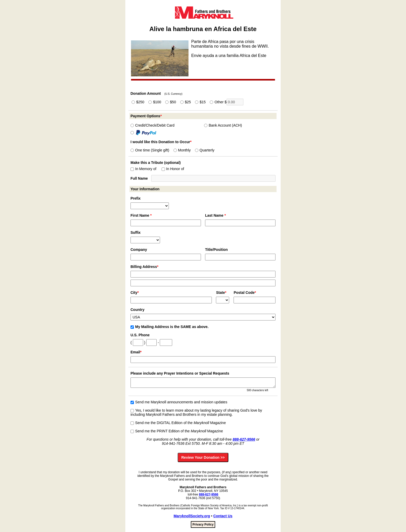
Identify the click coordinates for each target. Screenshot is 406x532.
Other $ (227, 102)
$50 (171, 102)
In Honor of (173, 169)
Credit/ (153, 125)
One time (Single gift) (150, 150)
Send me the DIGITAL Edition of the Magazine (178, 423)
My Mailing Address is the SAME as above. (169, 327)
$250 (138, 102)
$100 (155, 102)
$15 (200, 102)
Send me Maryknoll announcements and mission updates (179, 402)
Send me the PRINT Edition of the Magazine (177, 431)
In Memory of (143, 169)
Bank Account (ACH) (223, 125)
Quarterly (205, 150)
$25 (186, 102)
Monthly (182, 150)
